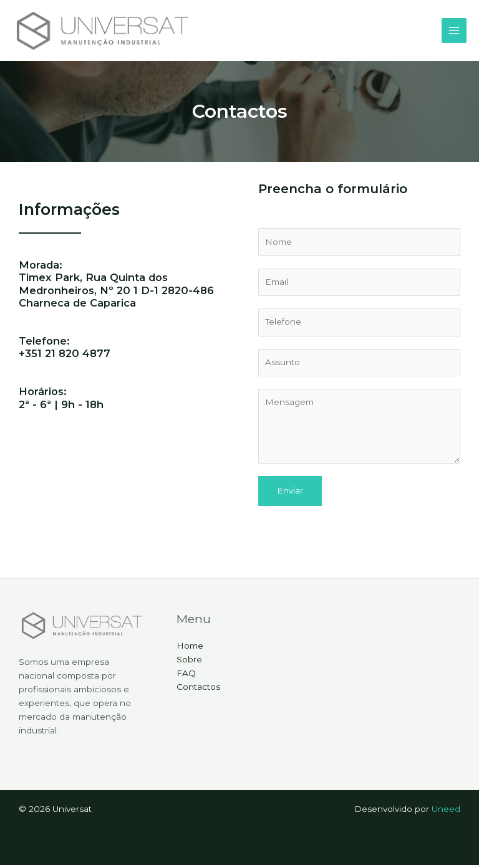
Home (190, 649)
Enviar (290, 494)
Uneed (446, 812)
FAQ (186, 676)
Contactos (198, 690)
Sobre (189, 662)
